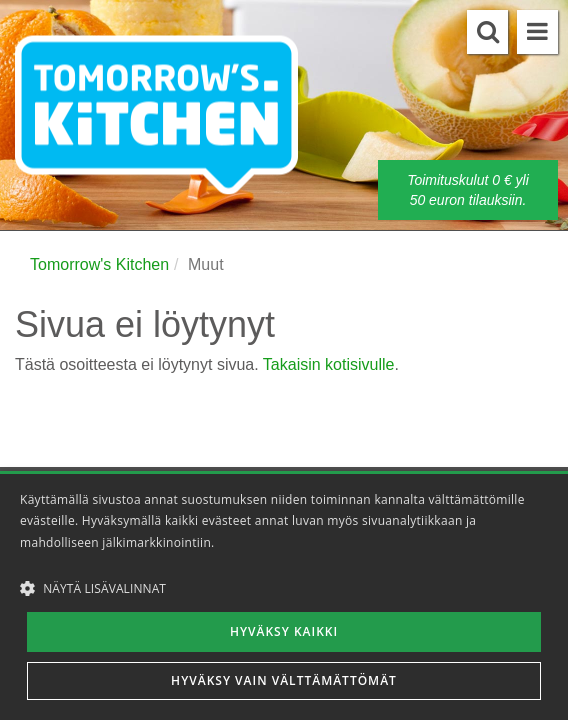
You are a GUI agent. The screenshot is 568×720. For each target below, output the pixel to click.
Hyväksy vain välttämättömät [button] (284, 680)
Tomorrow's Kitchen (99, 264)
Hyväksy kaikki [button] (284, 631)
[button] (284, 587)
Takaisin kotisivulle (329, 364)
